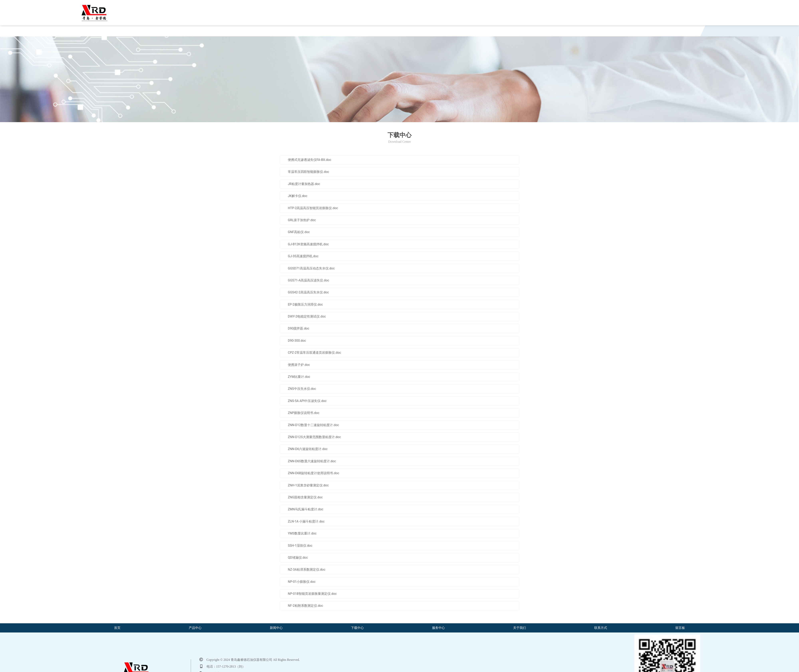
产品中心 (181, 32)
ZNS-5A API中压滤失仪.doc (307, 401)
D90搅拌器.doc (299, 328)
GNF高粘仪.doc (299, 232)
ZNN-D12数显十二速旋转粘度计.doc (313, 425)
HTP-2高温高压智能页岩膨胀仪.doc (313, 208)
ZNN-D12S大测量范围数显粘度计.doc (314, 437)
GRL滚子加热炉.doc (302, 220)
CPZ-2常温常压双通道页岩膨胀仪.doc (314, 353)
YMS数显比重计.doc (302, 533)
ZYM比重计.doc (299, 377)
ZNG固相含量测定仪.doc (305, 497)
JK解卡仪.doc (298, 196)
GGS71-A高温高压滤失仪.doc (309, 280)
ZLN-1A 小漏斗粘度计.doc (306, 521)
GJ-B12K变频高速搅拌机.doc (308, 244)
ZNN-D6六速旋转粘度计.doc (308, 449)
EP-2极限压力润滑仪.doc (305, 304)
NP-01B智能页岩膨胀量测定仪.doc (312, 594)
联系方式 (549, 32)
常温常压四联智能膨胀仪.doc (309, 172)
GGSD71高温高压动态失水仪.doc (311, 268)
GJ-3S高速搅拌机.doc (303, 256)
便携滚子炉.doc (299, 365)
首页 (110, 32)
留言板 (621, 32)
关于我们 (475, 32)
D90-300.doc (297, 341)
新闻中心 (255, 32)
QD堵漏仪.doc (298, 558)
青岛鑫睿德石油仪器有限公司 (178, 9)
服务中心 (402, 32)
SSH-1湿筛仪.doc (300, 546)
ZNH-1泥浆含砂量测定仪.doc (308, 485)
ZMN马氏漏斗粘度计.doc (306, 509)
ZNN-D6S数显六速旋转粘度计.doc (312, 461)
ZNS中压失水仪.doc (302, 389)
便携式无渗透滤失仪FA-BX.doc (310, 160)
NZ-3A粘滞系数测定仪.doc (307, 570)
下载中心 (328, 32)
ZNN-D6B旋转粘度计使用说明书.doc (314, 473)
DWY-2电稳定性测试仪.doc (307, 316)
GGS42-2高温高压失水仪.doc (308, 292)
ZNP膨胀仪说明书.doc (304, 413)
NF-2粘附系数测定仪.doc (305, 606)
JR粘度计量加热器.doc (304, 184)
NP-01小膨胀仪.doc (302, 582)
